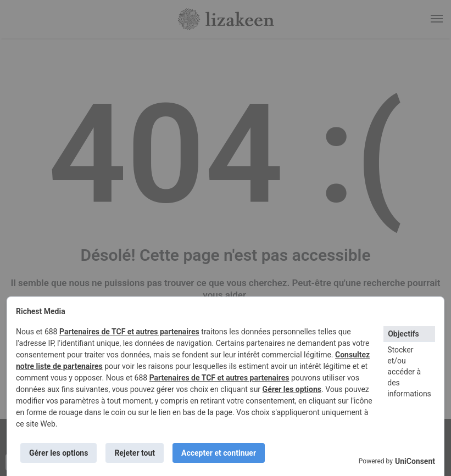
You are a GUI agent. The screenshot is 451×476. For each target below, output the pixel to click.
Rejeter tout (135, 453)
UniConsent (415, 461)
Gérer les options (292, 389)
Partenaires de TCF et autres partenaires (129, 332)
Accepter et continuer (219, 453)
